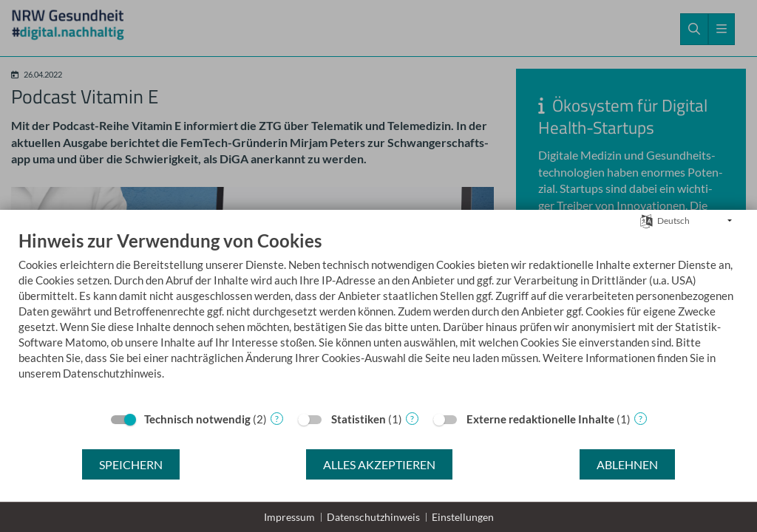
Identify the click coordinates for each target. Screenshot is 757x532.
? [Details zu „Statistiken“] (412, 419)
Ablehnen (627, 464)
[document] (378, 316)
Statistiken (359, 419)
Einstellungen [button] (463, 517)
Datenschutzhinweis (373, 517)
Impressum (289, 517)
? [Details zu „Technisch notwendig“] (277, 419)
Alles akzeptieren (379, 464)
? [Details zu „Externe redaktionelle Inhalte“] (641, 419)
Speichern (131, 464)
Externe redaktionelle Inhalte (540, 419)
